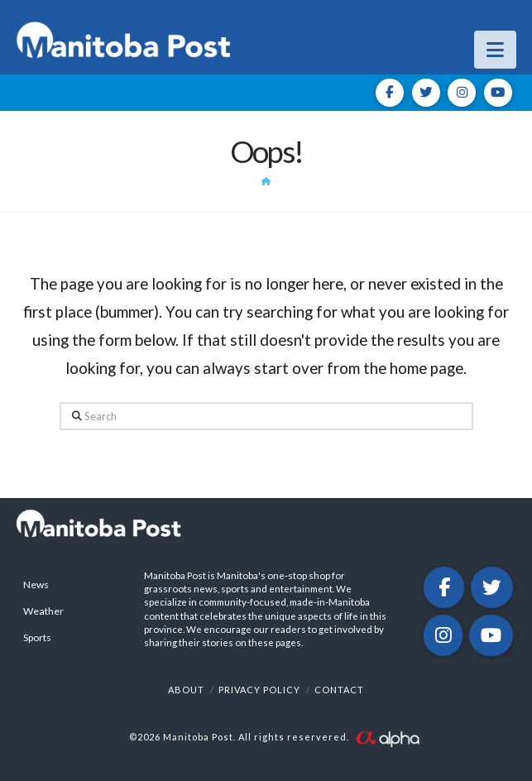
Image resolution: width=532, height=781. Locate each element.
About (186, 690)
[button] (495, 50)
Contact (339, 690)
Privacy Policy (259, 690)
